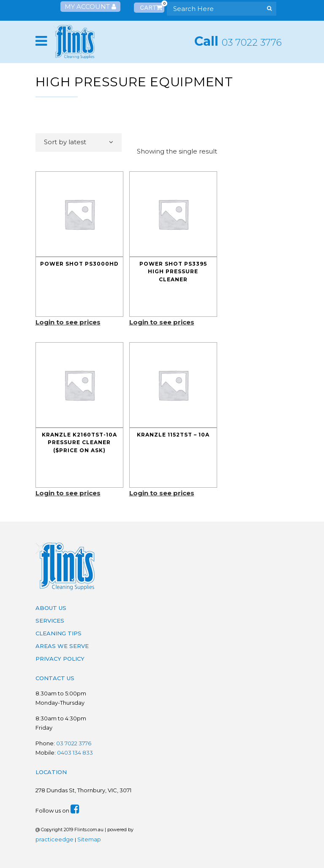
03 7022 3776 (252, 43)
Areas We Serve (62, 646)
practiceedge (54, 839)
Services (50, 621)
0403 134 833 (75, 753)
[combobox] (79, 143)
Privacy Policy (60, 659)
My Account (90, 7)
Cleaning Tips (59, 633)
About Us (51, 608)
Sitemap (89, 839)
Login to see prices (68, 322)
